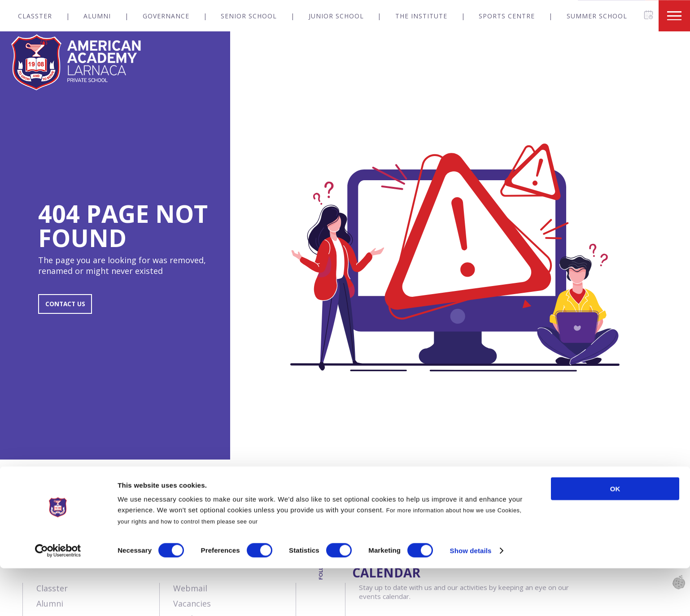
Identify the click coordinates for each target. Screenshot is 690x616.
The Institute (421, 16)
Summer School (597, 16)
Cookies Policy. (282, 569)
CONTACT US (70, 308)
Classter (35, 16)
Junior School (336, 16)
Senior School (249, 16)
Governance (166, 16)
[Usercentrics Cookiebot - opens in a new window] (58, 599)
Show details (471, 598)
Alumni (97, 16)
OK (615, 536)
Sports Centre (507, 16)
